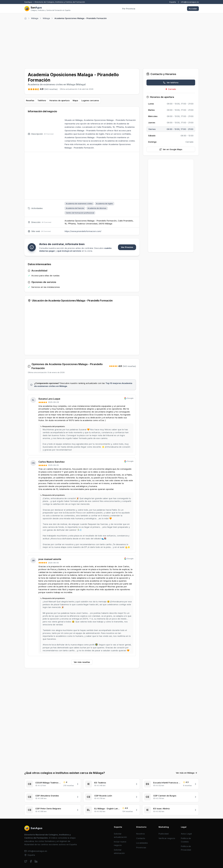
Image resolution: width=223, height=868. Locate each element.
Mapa (75, 100)
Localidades (142, 824)
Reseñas (30, 100)
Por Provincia (129, 9)
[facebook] (31, 843)
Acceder (193, 9)
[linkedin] (36, 843)
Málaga (35, 18)
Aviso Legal (186, 815)
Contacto (141, 820)
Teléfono (42, 100)
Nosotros (141, 815)
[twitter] (26, 843)
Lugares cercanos (90, 100)
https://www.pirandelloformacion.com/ (83, 231)
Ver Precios (127, 247)
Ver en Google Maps (171, 149)
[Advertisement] (112, 44)
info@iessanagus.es (190, 2)
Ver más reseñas (82, 662)
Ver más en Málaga (187, 754)
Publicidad (164, 815)
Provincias (141, 829)
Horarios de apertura (59, 100)
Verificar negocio (167, 820)
